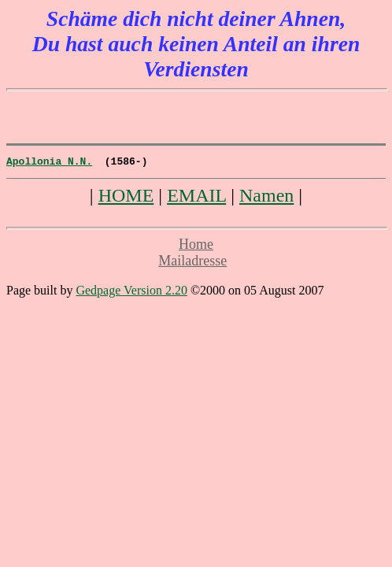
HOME (126, 198)
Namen (266, 198)
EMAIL (196, 198)
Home (196, 246)
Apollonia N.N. (49, 163)
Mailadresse (192, 263)
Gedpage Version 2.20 (131, 293)
